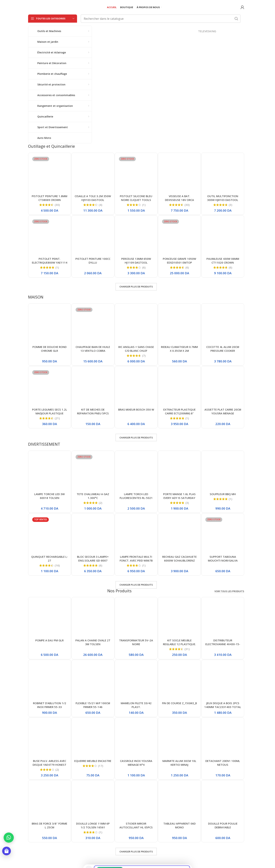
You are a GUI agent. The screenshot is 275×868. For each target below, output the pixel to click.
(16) (57, 565)
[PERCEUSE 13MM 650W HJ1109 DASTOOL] (136, 237)
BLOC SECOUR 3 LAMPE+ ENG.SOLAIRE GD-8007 (93, 559)
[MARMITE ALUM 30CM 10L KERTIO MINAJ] (179, 739)
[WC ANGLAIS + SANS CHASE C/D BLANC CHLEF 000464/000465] (136, 325)
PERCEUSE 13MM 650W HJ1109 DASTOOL (136, 261)
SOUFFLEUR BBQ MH (223, 494)
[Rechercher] (161, 19)
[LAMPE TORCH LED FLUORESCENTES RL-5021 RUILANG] (136, 472)
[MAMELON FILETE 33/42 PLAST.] (136, 681)
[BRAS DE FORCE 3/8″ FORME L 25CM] (50, 801)
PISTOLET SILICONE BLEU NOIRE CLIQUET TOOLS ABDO (136, 200)
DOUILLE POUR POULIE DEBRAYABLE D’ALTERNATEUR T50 (223, 827)
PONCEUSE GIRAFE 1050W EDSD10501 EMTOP (179, 261)
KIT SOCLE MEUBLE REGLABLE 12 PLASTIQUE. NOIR (179, 644)
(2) (101, 503)
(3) (230, 205)
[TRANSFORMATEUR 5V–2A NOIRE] (136, 618)
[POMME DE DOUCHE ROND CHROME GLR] (50, 325)
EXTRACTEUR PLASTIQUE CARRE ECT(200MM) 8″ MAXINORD (179, 413)
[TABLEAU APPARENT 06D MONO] (179, 801)
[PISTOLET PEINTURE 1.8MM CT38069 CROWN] (50, 174)
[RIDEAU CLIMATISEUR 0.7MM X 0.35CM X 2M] (179, 325)
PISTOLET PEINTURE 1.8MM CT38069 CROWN (49, 198)
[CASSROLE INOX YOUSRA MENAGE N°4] (136, 739)
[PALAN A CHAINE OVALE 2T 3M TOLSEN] (93, 618)
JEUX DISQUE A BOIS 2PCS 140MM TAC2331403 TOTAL (223, 705)
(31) (187, 649)
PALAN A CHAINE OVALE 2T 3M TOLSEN (93, 642)
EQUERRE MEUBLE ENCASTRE (93, 761)
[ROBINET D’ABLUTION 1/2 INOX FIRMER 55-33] (50, 681)
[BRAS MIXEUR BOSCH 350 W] (136, 387)
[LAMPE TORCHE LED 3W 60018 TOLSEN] (50, 472)
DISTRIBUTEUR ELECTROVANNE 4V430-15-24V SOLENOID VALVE (223, 644)
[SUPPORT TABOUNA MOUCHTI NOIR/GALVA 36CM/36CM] (223, 535)
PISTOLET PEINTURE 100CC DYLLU (93, 261)
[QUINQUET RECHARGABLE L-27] (50, 535)
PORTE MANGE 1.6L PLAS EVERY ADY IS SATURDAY (179, 496)
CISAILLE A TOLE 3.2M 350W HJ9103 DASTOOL (93, 198)
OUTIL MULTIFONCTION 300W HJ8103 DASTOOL (223, 198)
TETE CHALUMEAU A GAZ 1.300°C (93, 496)
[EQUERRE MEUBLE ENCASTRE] (93, 739)
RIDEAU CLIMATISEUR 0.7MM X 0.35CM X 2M (179, 349)
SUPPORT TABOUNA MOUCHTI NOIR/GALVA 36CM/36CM (223, 560)
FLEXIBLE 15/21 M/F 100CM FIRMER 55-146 (93, 705)
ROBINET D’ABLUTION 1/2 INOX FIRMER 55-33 (50, 705)
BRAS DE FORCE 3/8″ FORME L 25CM (49, 825)
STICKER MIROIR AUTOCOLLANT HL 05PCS (136, 825)
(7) (144, 356)
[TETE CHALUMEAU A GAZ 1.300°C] (93, 472)
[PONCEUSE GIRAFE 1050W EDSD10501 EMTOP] (179, 237)
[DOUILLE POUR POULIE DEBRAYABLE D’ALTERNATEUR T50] (223, 801)
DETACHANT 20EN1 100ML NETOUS (223, 763)
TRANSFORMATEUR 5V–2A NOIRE (136, 642)
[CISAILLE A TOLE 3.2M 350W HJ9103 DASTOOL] (93, 174)
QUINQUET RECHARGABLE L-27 (50, 559)
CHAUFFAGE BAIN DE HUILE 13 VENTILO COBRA (93, 349)
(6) (144, 267)
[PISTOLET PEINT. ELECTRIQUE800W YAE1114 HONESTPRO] (50, 237)
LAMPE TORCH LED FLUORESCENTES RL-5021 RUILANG (136, 498)
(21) (57, 418)
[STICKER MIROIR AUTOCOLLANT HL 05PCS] (136, 801)
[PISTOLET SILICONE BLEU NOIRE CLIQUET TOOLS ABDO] (136, 174)
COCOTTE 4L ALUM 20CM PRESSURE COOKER (223, 349)
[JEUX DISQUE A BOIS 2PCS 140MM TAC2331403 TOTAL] (223, 681)
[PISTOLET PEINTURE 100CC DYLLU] (93, 237)
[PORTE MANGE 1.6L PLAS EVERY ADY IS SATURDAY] (179, 472)
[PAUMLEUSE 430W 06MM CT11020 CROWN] (223, 237)
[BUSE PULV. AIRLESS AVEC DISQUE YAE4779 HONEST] (50, 739)
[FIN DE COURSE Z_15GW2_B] (179, 681)
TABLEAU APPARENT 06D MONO (179, 825)
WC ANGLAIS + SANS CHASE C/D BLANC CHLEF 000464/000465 (136, 351)
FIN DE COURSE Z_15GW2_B (179, 703)
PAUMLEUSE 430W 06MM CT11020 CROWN (223, 261)
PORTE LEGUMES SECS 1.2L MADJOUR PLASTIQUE (50, 411)
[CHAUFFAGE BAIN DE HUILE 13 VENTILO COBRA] (93, 325)
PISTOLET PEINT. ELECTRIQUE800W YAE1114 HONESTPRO (50, 262)
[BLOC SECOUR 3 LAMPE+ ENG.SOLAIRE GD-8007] (93, 535)
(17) (101, 766)
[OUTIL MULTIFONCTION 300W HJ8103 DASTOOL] (223, 174)
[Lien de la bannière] (170, 81)
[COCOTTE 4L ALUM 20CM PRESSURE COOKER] (223, 325)
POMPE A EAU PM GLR (49, 640)
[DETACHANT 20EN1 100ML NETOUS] (223, 739)
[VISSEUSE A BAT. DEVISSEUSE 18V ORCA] (179, 174)
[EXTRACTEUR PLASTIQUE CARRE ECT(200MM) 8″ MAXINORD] (179, 387)
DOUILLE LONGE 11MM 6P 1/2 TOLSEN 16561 (93, 825)
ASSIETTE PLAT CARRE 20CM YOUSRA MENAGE (223, 411)
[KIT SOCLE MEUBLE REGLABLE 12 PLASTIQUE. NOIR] (179, 618)
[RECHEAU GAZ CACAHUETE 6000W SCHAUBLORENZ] (179, 535)
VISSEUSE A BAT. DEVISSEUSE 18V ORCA (179, 198)
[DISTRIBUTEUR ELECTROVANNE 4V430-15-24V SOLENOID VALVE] (223, 618)
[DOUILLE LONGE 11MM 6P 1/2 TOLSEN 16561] (93, 801)
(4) (101, 205)
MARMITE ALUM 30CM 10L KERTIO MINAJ (179, 763)
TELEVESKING (232, 31)
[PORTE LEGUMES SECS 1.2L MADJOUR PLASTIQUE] (50, 387)
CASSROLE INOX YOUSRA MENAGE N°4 (136, 763)
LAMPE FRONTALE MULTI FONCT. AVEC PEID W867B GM (136, 560)
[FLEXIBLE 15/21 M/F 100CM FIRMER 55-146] (93, 681)
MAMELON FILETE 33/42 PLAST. (136, 705)
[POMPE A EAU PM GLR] (50, 618)
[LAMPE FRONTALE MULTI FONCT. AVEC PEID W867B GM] (136, 535)
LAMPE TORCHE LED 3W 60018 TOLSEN (49, 496)
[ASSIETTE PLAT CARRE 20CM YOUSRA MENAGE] (223, 387)
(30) (57, 205)
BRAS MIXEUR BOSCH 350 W (136, 409)
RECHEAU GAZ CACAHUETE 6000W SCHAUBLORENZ (179, 559)
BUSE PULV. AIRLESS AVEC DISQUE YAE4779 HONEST (49, 763)
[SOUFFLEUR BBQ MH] (223, 472)
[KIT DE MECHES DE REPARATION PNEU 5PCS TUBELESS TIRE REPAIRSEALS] (93, 387)
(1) (144, 205)
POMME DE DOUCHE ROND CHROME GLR (49, 349)
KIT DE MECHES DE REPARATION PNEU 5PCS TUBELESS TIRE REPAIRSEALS (93, 413)
